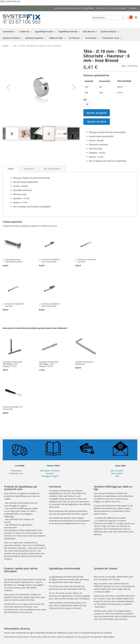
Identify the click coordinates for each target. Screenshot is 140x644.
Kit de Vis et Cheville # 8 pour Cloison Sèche (51, 305)
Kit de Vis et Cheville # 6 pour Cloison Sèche (51, 261)
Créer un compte (119, 8)
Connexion (101, 8)
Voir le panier (117, 473)
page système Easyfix (32, 604)
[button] (133, 8)
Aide (117, 476)
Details (11, 169)
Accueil (5, 46)
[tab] (11, 169)
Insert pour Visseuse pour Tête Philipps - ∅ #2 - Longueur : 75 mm (12, 364)
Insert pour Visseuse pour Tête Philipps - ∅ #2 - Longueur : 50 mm (49, 364)
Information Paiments (50, 471)
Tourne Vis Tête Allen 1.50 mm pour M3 (13, 408)
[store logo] (22, 20)
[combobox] (109, 18)
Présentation (16, 471)
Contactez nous (16, 473)
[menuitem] (9, 32)
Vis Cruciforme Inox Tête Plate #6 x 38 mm (14, 261)
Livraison (50, 473)
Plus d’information (52, 169)
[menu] (70, 35)
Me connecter (117, 471)
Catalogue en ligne (50, 476)
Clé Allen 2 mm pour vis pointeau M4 (84, 363)
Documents (29, 169)
